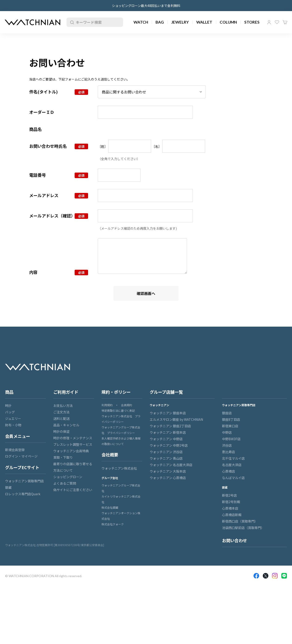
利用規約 (107, 405)
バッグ (10, 412)
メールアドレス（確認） (52, 216)
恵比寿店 (229, 452)
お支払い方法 (63, 406)
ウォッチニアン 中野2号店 (169, 445)
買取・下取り (63, 457)
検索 (71, 22)
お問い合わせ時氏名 (48, 146)
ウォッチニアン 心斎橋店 (168, 478)
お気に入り (277, 22)
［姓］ (103, 146)
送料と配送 (61, 418)
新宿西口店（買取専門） (240, 521)
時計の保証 (61, 431)
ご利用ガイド (66, 392)
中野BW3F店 (231, 439)
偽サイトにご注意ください (73, 490)
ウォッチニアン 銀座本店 (168, 413)
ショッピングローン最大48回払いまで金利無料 (146, 6)
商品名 (35, 129)
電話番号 (38, 175)
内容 (33, 272)
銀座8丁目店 (231, 419)
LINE (284, 576)
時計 (8, 406)
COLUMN (228, 22)
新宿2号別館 (231, 502)
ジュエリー (13, 418)
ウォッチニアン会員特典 (71, 451)
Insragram (275, 576)
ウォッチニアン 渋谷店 (166, 452)
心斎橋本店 (230, 508)
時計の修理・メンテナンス (73, 438)
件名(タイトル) (43, 92)
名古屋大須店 (232, 465)
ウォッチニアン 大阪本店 (168, 471)
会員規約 (127, 405)
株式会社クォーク (113, 524)
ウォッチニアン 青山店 (166, 458)
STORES (252, 22)
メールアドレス (44, 195)
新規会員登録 (15, 450)
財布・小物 (13, 425)
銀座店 (227, 413)
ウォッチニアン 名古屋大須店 (171, 465)
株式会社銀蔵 (110, 507)
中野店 (227, 432)
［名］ (157, 146)
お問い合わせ (235, 540)
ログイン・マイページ (21, 456)
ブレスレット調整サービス (73, 444)
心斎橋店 (229, 471)
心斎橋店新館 (232, 515)
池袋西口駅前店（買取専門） (243, 528)
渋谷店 (227, 445)
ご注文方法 (61, 412)
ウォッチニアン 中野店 (166, 439)
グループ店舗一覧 (166, 392)
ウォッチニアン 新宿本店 (168, 432)
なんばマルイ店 (233, 478)
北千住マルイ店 (233, 458)
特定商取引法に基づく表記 (118, 410)
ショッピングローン (68, 477)
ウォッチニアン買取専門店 (24, 481)
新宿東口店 (230, 426)
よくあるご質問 (65, 483)
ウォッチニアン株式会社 (119, 468)
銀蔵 (8, 487)
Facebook (256, 576)
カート (285, 22)
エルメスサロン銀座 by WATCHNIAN (176, 419)
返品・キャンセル (66, 425)
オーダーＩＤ (42, 112)
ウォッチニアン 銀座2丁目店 (170, 426)
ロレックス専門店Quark (23, 494)
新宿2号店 (229, 495)
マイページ (269, 22)
